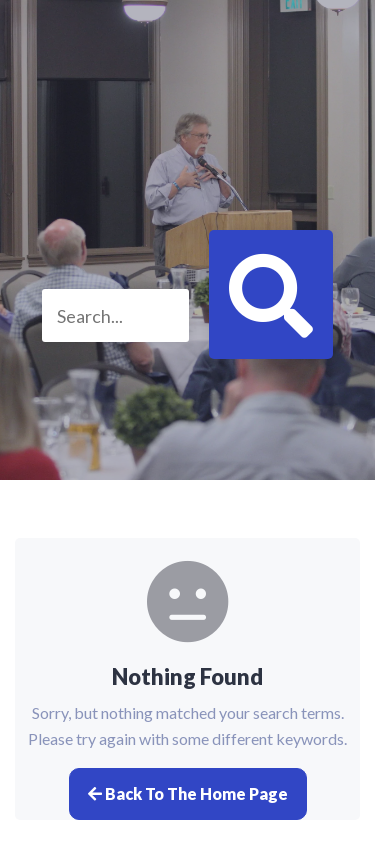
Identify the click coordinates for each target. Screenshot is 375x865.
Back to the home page (188, 793)
